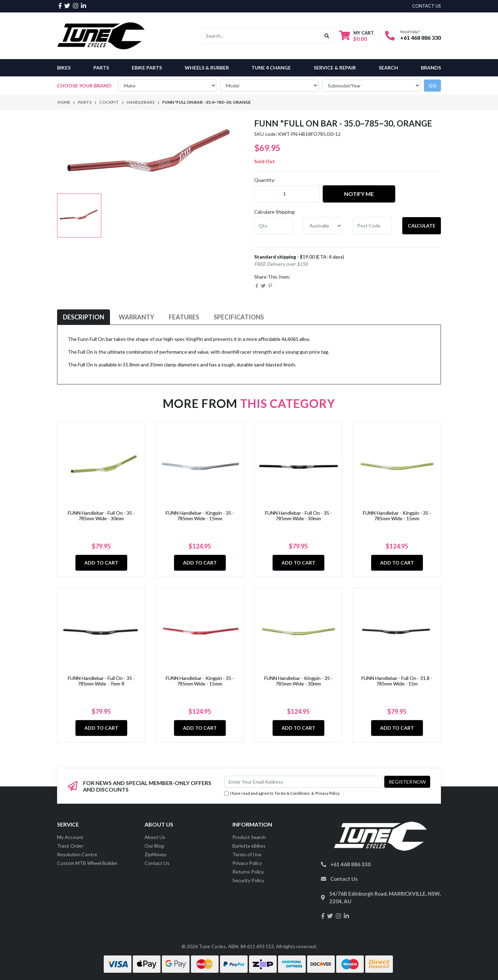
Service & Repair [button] (335, 68)
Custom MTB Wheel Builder (87, 863)
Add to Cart (101, 563)
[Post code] (372, 226)
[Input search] (261, 36)
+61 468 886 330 (421, 38)
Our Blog (154, 846)
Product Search (249, 837)
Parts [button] (101, 68)
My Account (70, 837)
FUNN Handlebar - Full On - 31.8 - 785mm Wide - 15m (397, 681)
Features (184, 317)
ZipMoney (155, 854)
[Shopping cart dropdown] (357, 36)
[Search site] (327, 36)
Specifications (239, 317)
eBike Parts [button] (147, 68)
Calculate (422, 226)
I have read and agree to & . (282, 794)
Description (84, 317)
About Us (155, 837)
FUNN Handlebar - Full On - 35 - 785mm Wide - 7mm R (101, 681)
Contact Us (157, 863)
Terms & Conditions (292, 793)
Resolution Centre (77, 854)
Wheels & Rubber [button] (207, 68)
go (432, 86)
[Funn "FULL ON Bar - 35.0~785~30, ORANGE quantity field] (287, 194)
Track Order (70, 846)
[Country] (323, 226)
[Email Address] (303, 782)
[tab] (84, 317)
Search (388, 68)
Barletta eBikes (249, 846)
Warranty (136, 317)
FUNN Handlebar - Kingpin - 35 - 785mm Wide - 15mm (200, 516)
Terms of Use (247, 854)
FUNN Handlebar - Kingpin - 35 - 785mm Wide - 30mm (298, 681)
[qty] (274, 226)
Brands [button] (431, 68)
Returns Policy (248, 872)
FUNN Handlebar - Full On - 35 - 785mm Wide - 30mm (101, 516)
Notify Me (359, 194)
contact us (427, 6)
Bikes (64, 68)
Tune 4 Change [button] (271, 68)
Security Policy (248, 880)
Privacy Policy (328, 793)
